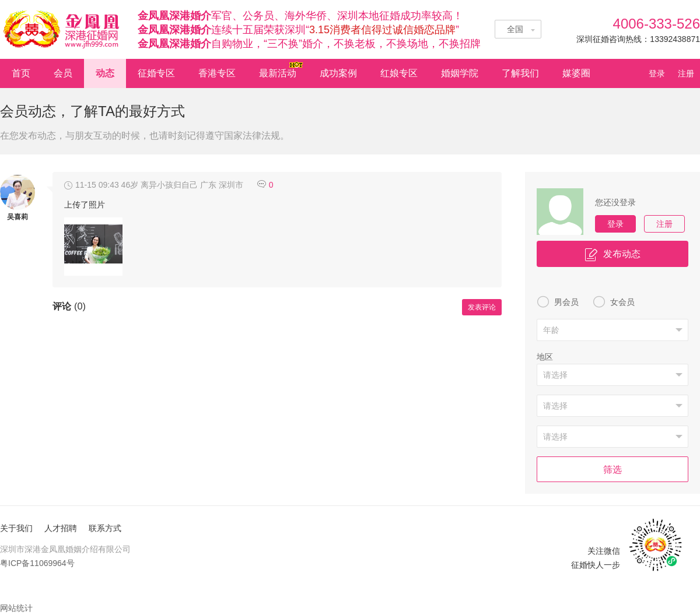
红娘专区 (399, 73)
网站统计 (16, 608)
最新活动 (282, 70)
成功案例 (338, 73)
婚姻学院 (460, 73)
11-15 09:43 (92, 185)
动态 (105, 73)
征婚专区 (156, 73)
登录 (660, 73)
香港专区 (217, 73)
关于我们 (16, 528)
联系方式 (105, 528)
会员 (63, 73)
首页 (21, 73)
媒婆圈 (576, 73)
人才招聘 (61, 528)
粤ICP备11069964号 (37, 563)
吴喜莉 (17, 217)
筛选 (612, 470)
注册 (686, 73)
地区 (545, 357)
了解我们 (520, 73)
